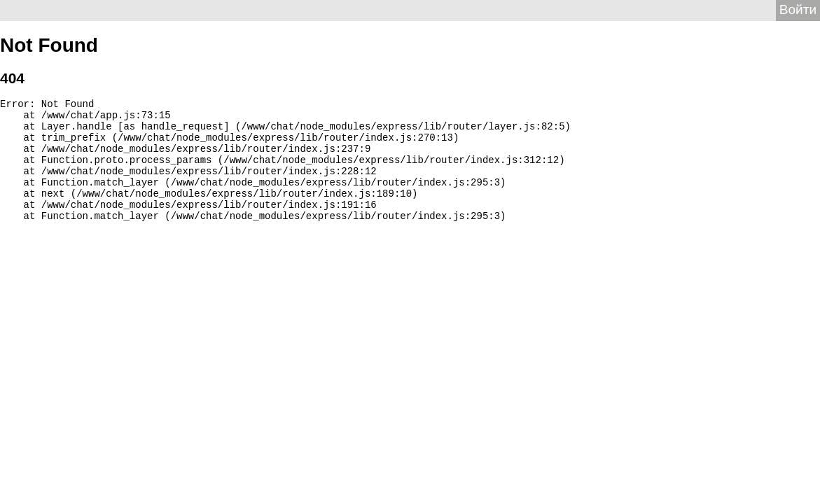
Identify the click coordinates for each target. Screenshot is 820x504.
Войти (798, 9)
